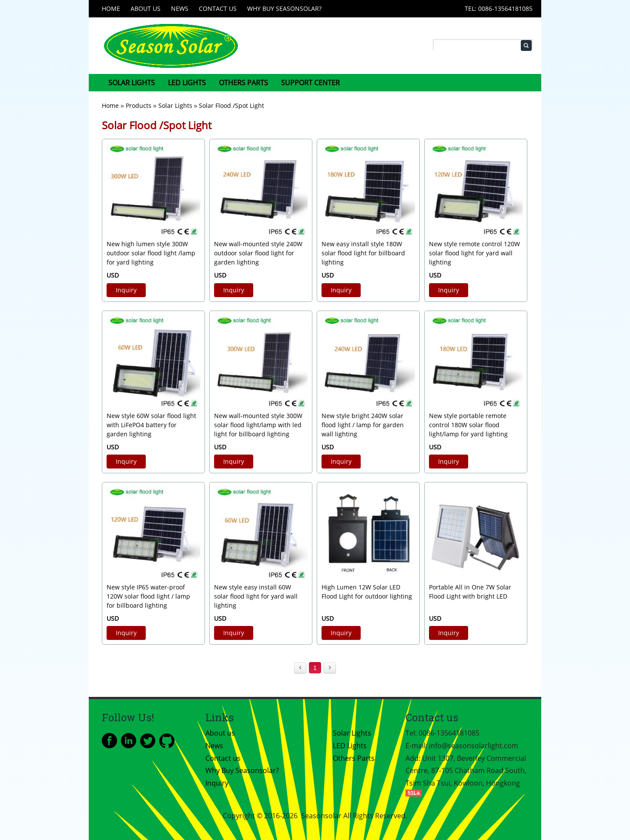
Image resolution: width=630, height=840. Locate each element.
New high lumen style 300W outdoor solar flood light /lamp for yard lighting (151, 253)
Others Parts (243, 83)
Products (139, 105)
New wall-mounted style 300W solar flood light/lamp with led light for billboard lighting (258, 425)
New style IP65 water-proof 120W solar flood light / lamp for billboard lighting (148, 596)
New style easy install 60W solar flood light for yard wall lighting (256, 596)
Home (111, 8)
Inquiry (126, 290)
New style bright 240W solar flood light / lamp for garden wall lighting (363, 425)
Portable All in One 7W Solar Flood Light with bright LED (470, 592)
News (180, 8)
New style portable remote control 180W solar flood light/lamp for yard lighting (468, 425)
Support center (310, 83)
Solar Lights (132, 83)
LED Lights (187, 83)
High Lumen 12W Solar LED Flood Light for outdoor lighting (367, 592)
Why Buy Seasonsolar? (284, 8)
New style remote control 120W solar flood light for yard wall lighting (474, 253)
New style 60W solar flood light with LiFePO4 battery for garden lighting (151, 425)
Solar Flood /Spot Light (231, 105)
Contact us (218, 8)
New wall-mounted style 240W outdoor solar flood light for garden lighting (258, 253)
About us (146, 8)
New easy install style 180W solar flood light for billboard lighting (363, 253)
